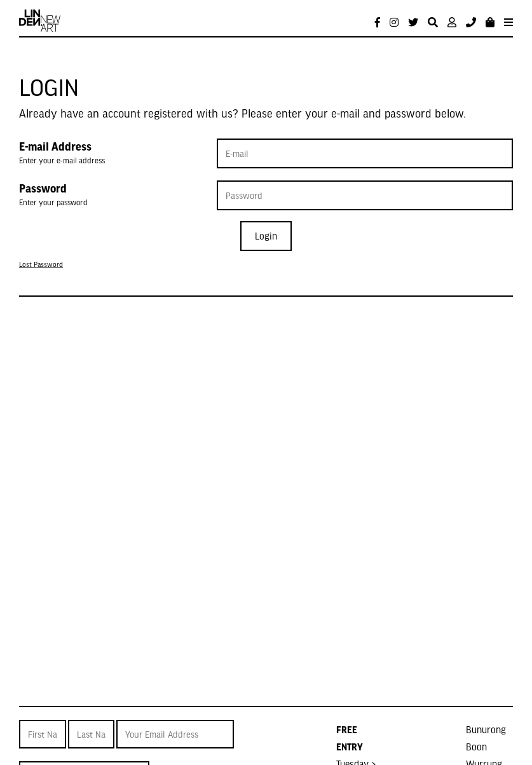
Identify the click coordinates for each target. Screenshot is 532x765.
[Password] (365, 195)
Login (266, 236)
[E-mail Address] (365, 153)
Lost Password (41, 264)
